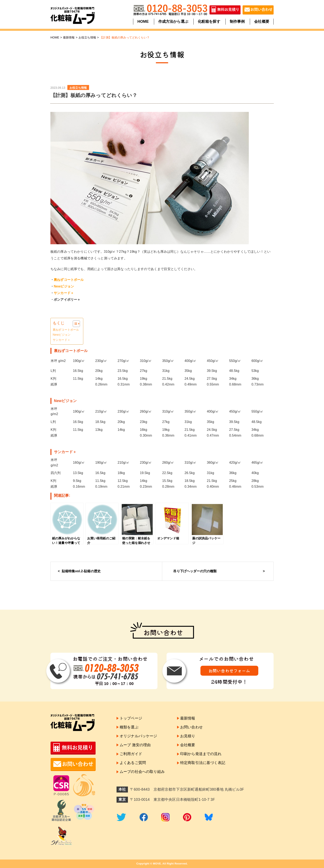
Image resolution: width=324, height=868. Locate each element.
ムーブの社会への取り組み (142, 772)
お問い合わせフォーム (229, 671)
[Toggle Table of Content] (74, 324)
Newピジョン (64, 286)
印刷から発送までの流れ (201, 754)
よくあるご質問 (133, 763)
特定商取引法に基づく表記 (203, 763)
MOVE (157, 864)
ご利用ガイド (131, 754)
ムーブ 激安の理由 (135, 745)
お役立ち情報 (87, 37)
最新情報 (69, 37)
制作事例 (237, 22)
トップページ (131, 718)
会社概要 (261, 22)
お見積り (188, 736)
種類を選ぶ (129, 727)
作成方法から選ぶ (173, 22)
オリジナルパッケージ (138, 736)
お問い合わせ (191, 727)
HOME (143, 22)
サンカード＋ (61, 340)
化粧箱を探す (209, 22)
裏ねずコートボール (69, 280)
